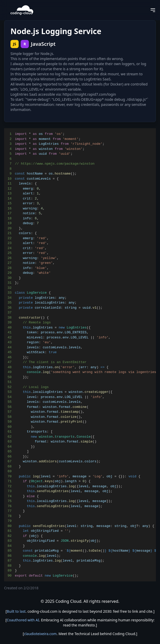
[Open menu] (153, 10)
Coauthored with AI (23, 620)
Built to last (16, 611)
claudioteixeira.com (40, 634)
